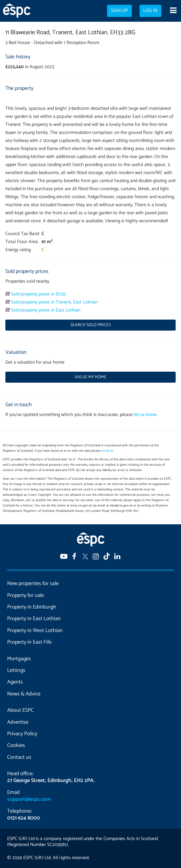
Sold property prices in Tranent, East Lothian (54, 302)
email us (107, 451)
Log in (150, 11)
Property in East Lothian (34, 619)
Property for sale (25, 595)
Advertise (18, 722)
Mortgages (19, 659)
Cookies (16, 745)
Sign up (119, 11)
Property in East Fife (29, 642)
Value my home (90, 377)
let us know (145, 415)
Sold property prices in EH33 (38, 294)
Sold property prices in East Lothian (46, 310)
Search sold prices (90, 325)
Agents (15, 682)
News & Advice (24, 694)
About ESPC (20, 710)
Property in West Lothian (35, 631)
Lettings (16, 670)
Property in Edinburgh (32, 607)
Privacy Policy (22, 734)
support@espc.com (29, 799)
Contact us (19, 757)
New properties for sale (33, 584)
